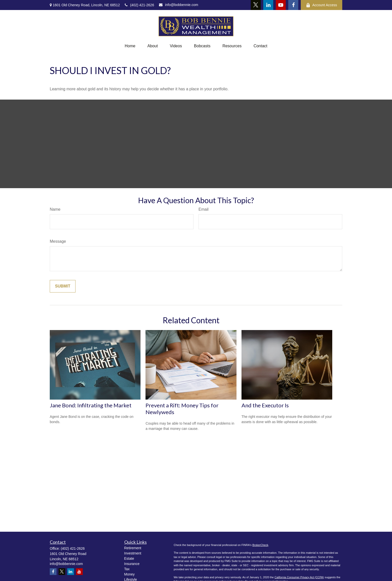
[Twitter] (256, 5)
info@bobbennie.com (179, 5)
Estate (129, 558)
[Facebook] (293, 5)
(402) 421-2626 (139, 5)
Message (58, 241)
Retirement (133, 548)
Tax (127, 569)
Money (129, 574)
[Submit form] (63, 286)
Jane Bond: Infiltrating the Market (91, 405)
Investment (133, 553)
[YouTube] (281, 5)
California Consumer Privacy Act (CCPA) (299, 577)
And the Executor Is (265, 405)
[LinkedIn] (268, 5)
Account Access (321, 5)
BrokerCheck (260, 545)
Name (55, 209)
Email (203, 209)
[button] (130, 46)
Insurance (132, 564)
